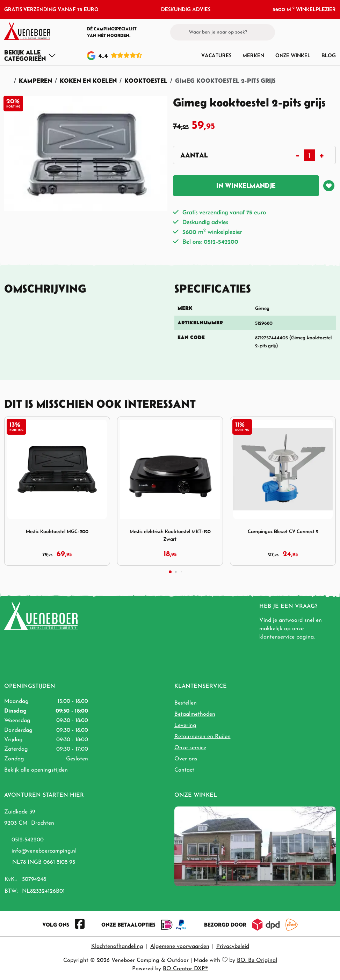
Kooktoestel (146, 80)
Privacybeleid (233, 946)
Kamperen (35, 80)
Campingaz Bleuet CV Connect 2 (283, 531)
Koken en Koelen (88, 80)
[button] (319, 32)
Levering (185, 725)
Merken (253, 55)
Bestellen (186, 703)
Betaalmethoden (195, 714)
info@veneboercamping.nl (44, 851)
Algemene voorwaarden (180, 946)
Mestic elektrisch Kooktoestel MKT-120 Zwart (170, 535)
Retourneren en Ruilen (202, 737)
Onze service (190, 748)
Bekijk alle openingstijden (36, 770)
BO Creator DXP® (185, 969)
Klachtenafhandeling (117, 946)
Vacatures (216, 55)
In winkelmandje (246, 186)
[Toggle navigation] (30, 56)
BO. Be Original (257, 960)
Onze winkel (293, 55)
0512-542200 (28, 840)
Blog (329, 55)
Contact (184, 770)
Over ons (186, 759)
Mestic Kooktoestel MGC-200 (57, 531)
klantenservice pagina (287, 637)
